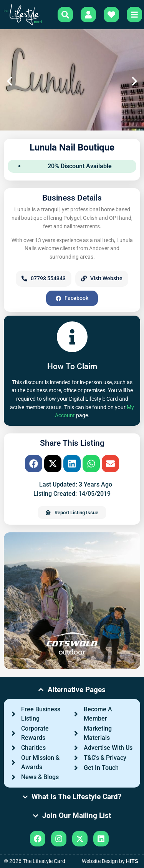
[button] (10, 81)
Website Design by (110, 861)
